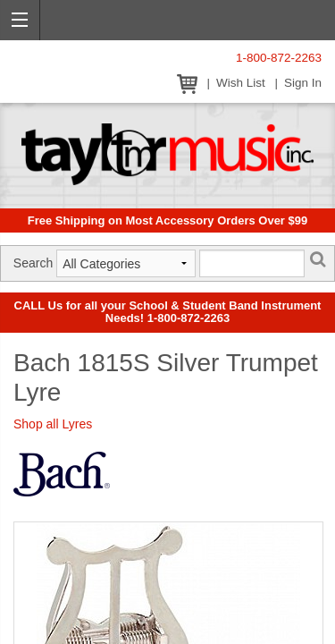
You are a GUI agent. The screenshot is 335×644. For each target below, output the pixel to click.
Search (33, 263)
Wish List (241, 83)
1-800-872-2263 (279, 58)
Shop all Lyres (53, 424)
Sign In (303, 83)
